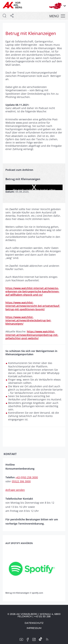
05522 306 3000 (21, 481)
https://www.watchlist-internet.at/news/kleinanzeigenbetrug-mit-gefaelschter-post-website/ (32, 335)
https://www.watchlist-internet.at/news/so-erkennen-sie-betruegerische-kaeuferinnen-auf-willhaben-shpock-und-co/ (32, 291)
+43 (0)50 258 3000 (27, 477)
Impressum (34, 628)
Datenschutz (34, 623)
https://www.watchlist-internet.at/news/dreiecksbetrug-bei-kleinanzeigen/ (28, 320)
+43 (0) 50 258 (42, 616)
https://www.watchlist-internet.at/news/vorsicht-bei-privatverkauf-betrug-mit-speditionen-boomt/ (33, 306)
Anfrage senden (15, 490)
